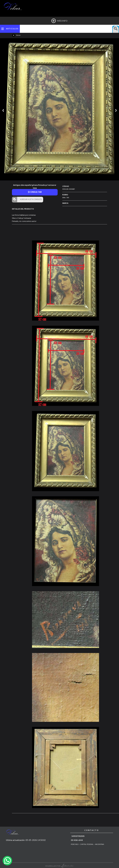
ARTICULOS (12, 29)
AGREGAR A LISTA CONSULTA (30, 199)
